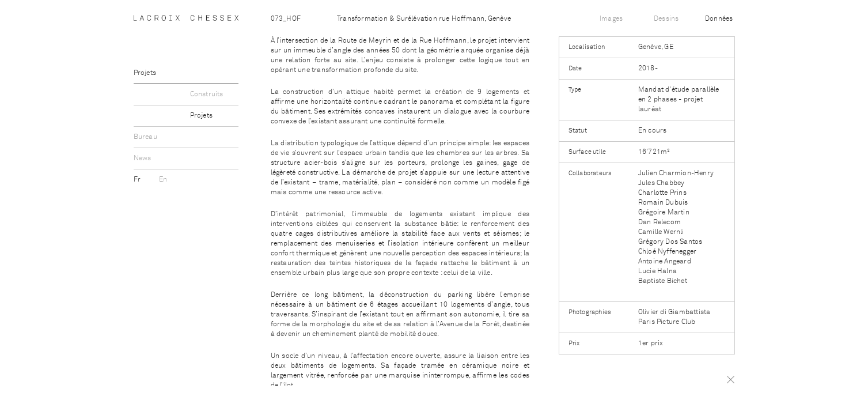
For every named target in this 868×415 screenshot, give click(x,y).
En (163, 180)
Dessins (666, 19)
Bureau (145, 137)
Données (719, 19)
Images (611, 19)
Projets (145, 73)
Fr (138, 180)
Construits (207, 95)
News (143, 159)
